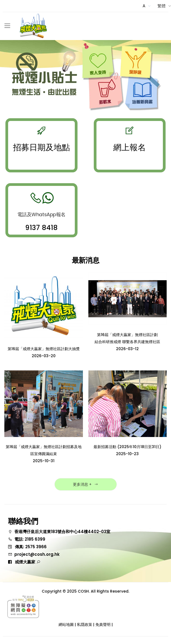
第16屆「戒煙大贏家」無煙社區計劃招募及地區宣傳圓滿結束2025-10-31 (44, 454)
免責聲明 (103, 625)
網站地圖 (66, 625)
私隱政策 (85, 625)
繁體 (162, 6)
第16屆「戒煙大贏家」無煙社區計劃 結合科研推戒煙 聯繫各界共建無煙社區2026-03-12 (127, 342)
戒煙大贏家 (28, 562)
